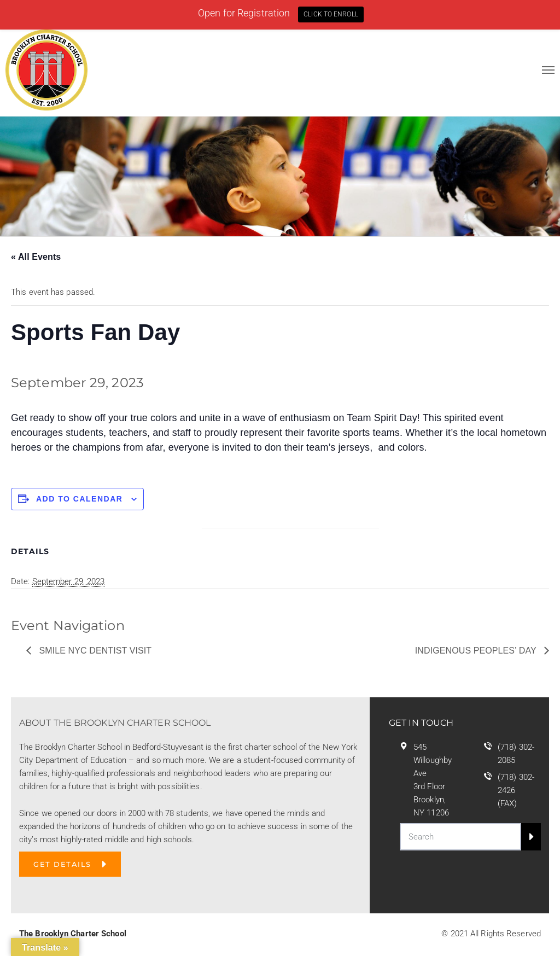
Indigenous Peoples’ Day (477, 651)
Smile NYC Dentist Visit (94, 651)
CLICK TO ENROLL (331, 14)
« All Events (36, 257)
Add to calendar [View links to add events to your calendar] (79, 499)
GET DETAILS (62, 864)
